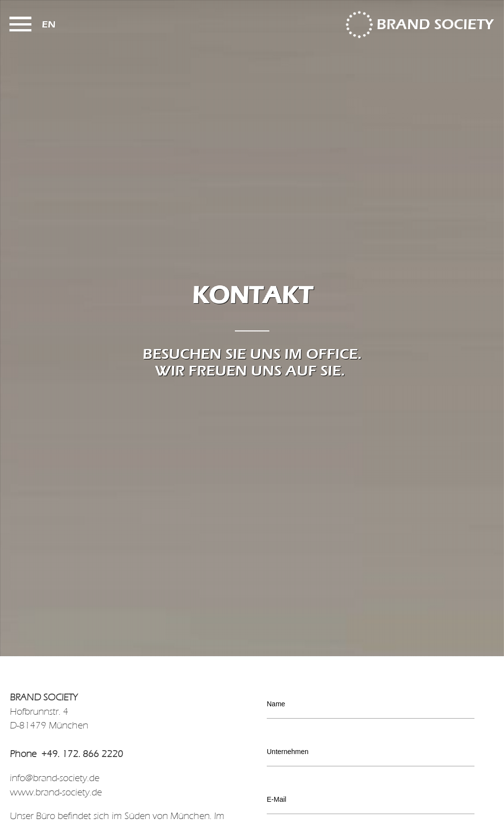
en (49, 24)
